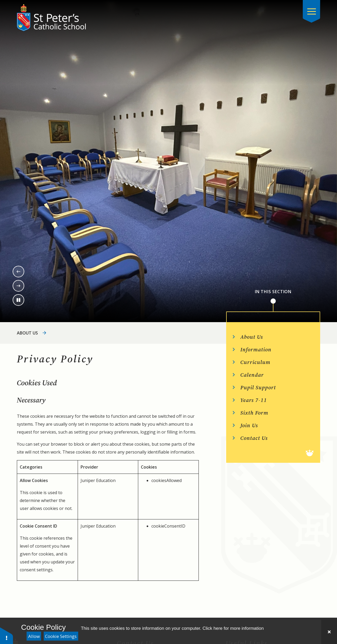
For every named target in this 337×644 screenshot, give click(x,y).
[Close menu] (311, 11)
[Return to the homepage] (51, 18)
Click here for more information (233, 628)
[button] (7, 635)
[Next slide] (18, 286)
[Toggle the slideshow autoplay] (18, 300)
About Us (27, 333)
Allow (34, 636)
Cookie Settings (61, 636)
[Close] (329, 632)
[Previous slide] (18, 272)
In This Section (273, 292)
